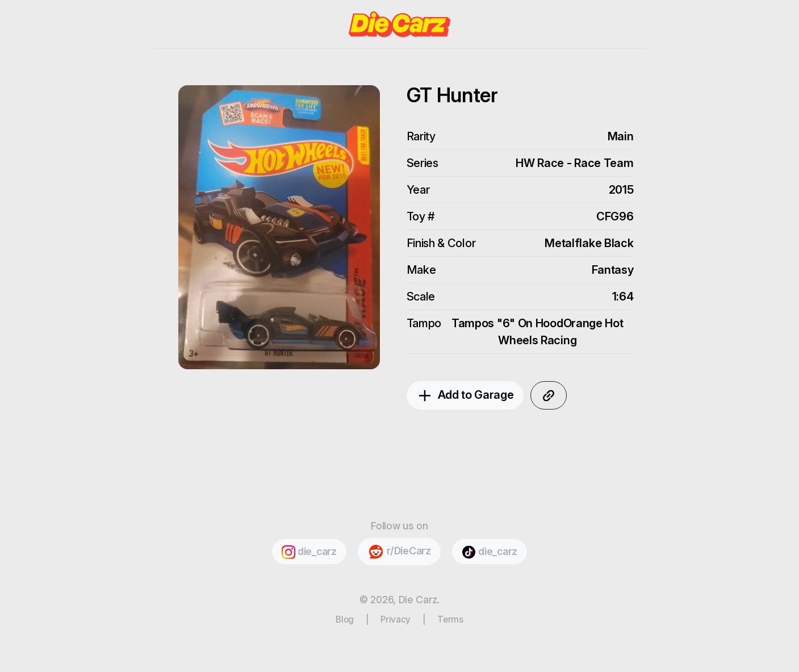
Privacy (396, 619)
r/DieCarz (399, 552)
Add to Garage (465, 396)
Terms (450, 619)
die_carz (309, 552)
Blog (345, 619)
